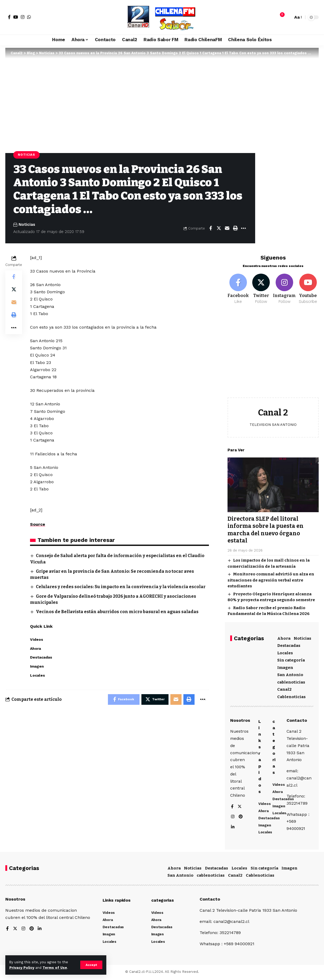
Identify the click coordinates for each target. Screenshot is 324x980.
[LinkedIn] (233, 828)
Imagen (285, 667)
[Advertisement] (273, 354)
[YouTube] (16, 17)
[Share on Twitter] (219, 228)
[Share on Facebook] (211, 228)
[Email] (227, 228)
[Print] (235, 228)
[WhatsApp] (29, 17)
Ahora (284, 637)
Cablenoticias (291, 696)
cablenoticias (291, 681)
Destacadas (289, 645)
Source (38, 524)
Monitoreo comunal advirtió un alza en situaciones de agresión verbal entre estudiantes (271, 579)
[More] (243, 228)
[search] (288, 17)
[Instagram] (23, 17)
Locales (285, 652)
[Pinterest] (241, 818)
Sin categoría (291, 659)
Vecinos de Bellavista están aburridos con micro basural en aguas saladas (118, 612)
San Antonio (290, 674)
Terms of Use (55, 968)
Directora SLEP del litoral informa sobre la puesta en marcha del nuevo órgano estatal (266, 529)
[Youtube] (308, 288)
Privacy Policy (22, 968)
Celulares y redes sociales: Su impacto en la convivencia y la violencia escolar (121, 587)
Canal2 (284, 689)
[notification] (280, 17)
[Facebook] (9, 17)
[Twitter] (261, 288)
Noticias (26, 155)
